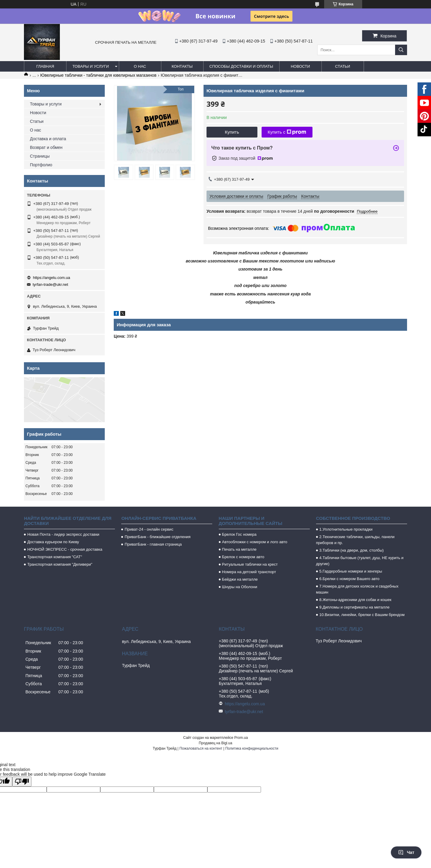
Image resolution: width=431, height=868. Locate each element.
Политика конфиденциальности (252, 748)
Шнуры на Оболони (240, 587)
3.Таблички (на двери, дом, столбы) (352, 550)
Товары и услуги (91, 66)
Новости (300, 66)
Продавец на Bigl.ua (215, 743)
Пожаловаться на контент (201, 748)
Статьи (343, 66)
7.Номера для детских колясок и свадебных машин (357, 589)
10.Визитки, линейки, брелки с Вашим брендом (362, 615)
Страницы (40, 156)
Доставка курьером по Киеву (53, 542)
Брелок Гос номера (239, 534)
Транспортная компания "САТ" (55, 557)
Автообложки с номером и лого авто (255, 542)
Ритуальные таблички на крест (250, 564)
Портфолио (41, 165)
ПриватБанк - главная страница (153, 544)
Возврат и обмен (46, 147)
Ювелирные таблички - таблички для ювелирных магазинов (98, 75)
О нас (140, 66)
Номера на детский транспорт (249, 572)
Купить (232, 132)
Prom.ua (241, 738)
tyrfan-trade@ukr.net (50, 284)
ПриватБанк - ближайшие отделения (157, 537)
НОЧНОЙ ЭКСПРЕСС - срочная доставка (65, 549)
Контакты (182, 66)
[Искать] (401, 50)
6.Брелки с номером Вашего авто (349, 579)
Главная (45, 66)
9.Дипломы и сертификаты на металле (355, 607)
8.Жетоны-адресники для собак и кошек (355, 600)
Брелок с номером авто (243, 557)
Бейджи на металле (240, 579)
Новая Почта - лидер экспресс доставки (63, 534)
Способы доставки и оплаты (241, 66)
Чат (406, 852)
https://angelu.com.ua (51, 278)
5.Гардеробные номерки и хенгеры (351, 571)
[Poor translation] (22, 782)
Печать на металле (239, 549)
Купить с (287, 132)
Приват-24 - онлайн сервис (149, 529)
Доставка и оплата (48, 139)
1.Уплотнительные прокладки (346, 529)
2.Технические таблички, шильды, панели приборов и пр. (355, 540)
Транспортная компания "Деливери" (60, 564)
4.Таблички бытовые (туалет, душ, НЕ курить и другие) (360, 561)
